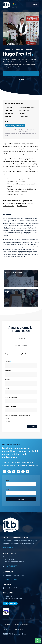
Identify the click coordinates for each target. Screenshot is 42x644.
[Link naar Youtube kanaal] (18, 472)
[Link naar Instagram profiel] (9, 472)
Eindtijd (7, 380)
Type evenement (11, 397)
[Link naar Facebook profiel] (14, 472)
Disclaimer (7, 624)
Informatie (21, 79)
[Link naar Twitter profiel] (23, 472)
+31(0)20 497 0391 (11, 580)
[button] (28, 5)
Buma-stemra (19, 629)
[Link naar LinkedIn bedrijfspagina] (28, 472)
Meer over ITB (8, 548)
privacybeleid (10, 256)
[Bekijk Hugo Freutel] (21, 278)
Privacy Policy (8, 629)
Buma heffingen (23, 249)
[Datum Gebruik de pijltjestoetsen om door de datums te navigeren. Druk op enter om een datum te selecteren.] (21, 366)
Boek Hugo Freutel (21, 73)
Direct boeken (22, 206)
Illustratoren (20, 125)
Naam (7, 481)
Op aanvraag (23, 116)
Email (7, 490)
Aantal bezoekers (11, 406)
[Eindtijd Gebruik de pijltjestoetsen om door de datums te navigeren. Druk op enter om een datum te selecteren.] (21, 383)
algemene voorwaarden (28, 254)
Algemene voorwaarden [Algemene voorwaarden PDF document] (20, 624)
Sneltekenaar (10, 125)
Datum (7, 362)
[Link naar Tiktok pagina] (5, 472)
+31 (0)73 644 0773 (18, 203)
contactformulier (8, 206)
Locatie (7, 389)
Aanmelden (21, 499)
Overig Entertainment (24, 50)
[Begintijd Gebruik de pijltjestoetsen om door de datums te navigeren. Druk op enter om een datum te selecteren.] (21, 374)
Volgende (32, 426)
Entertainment (8, 50)
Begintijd (8, 371)
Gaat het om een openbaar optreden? (18, 415)
